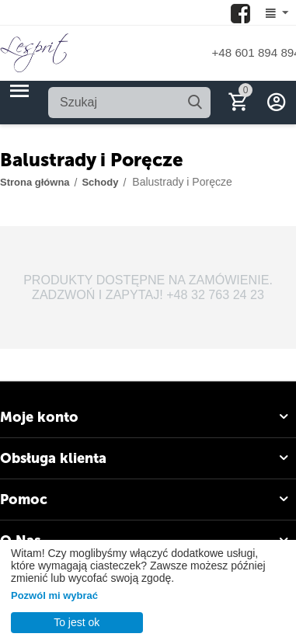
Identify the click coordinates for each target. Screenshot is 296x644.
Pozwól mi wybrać (54, 595)
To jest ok (77, 622)
